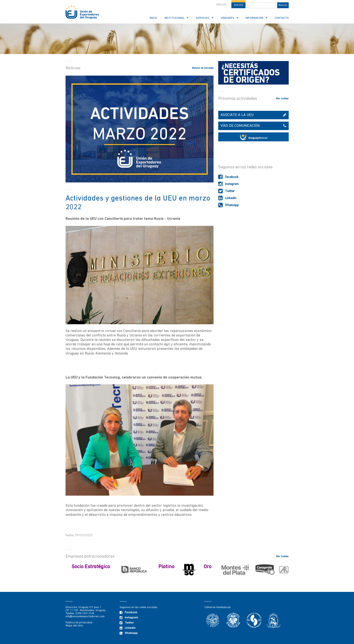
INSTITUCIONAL (176, 18)
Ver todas (282, 99)
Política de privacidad (79, 623)
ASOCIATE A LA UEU (253, 115)
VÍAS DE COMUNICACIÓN (253, 126)
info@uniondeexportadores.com (85, 617)
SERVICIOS (205, 18)
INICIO (153, 18)
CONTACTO (282, 18)
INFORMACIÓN (256, 18)
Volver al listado (203, 68)
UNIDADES (230, 18)
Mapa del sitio (74, 626)
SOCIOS (238, 5)
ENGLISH (222, 5)
